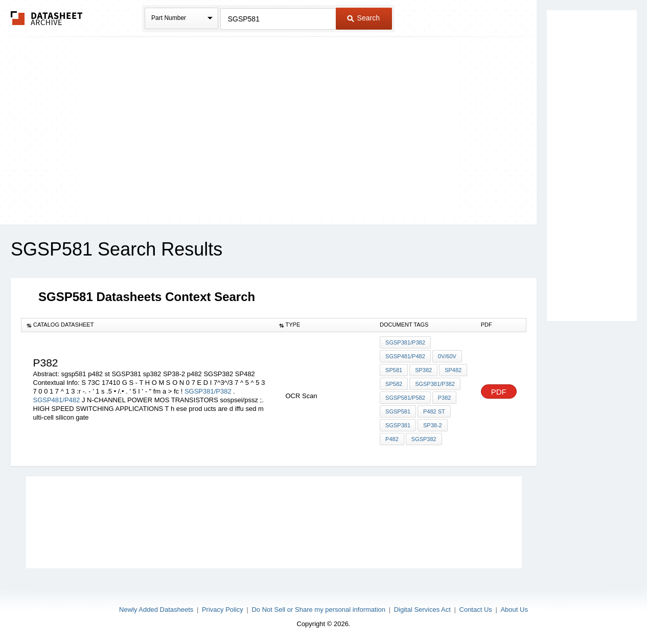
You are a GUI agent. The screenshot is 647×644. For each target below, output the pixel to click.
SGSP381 (398, 425)
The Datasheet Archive (47, 18)
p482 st (434, 411)
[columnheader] (148, 325)
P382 (445, 398)
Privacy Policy (223, 609)
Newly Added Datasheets (156, 609)
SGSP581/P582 (405, 398)
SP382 (423, 370)
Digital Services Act (422, 609)
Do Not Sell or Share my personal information (318, 609)
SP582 (394, 384)
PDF (499, 392)
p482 (392, 439)
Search (363, 18)
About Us (514, 609)
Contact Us (476, 609)
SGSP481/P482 (57, 400)
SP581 (394, 370)
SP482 (453, 370)
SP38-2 (433, 425)
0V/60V (447, 356)
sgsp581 (398, 411)
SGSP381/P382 (209, 391)
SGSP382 (424, 439)
